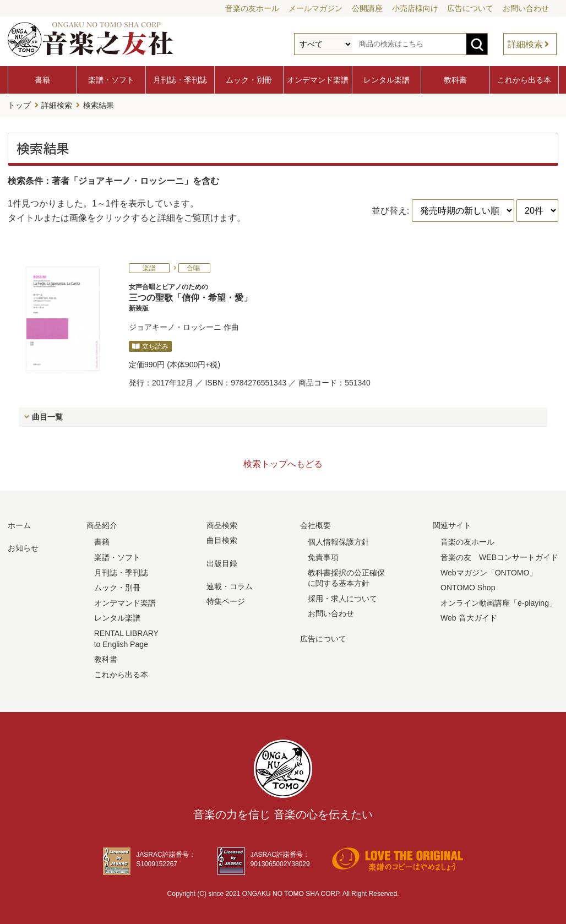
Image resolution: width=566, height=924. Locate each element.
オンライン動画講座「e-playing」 (499, 602)
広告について (470, 8)
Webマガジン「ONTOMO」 (489, 572)
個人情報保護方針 (339, 541)
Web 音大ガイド (469, 617)
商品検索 (222, 525)
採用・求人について (342, 598)
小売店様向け (415, 8)
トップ (19, 105)
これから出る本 (524, 80)
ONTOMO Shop (468, 587)
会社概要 (315, 525)
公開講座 (367, 8)
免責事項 (323, 557)
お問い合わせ (526, 8)
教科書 (455, 80)
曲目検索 (222, 540)
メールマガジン (315, 8)
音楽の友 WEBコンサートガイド (499, 557)
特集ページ (226, 601)
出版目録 (222, 563)
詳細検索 (525, 44)
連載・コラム (230, 586)
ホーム (19, 525)
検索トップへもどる (283, 463)
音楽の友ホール (252, 8)
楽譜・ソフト (111, 80)
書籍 (42, 80)
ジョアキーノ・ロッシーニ (175, 327)
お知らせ (23, 547)
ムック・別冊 (249, 80)
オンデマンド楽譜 (318, 80)
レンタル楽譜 (387, 80)
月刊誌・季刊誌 (180, 80)
